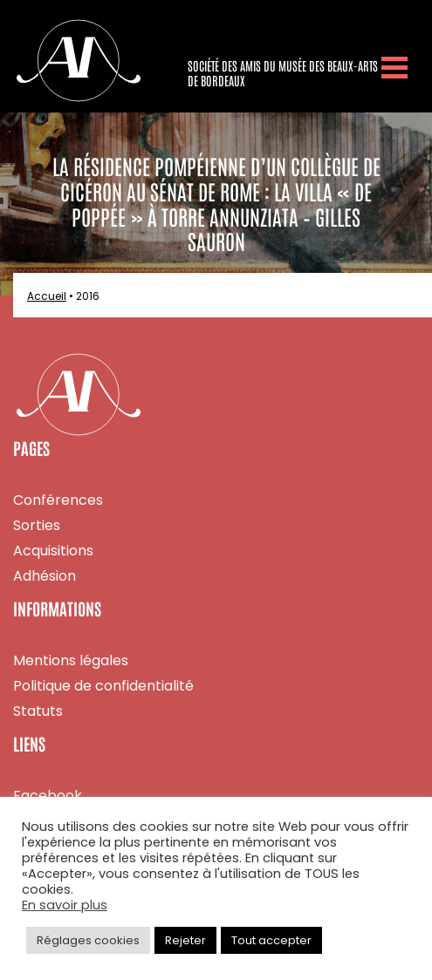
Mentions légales (71, 660)
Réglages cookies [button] (88, 940)
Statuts (38, 711)
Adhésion (45, 576)
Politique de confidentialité (103, 686)
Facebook (48, 796)
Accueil (47, 296)
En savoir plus (65, 905)
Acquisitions (53, 551)
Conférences (58, 500)
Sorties (37, 525)
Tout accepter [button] (271, 940)
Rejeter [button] (185, 940)
